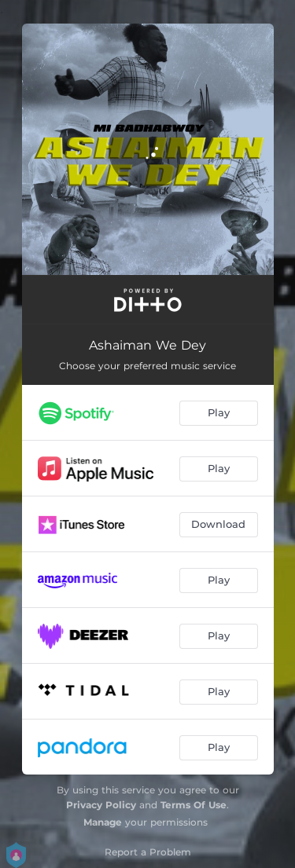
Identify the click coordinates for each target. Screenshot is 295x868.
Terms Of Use (194, 805)
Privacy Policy (101, 805)
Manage (103, 822)
